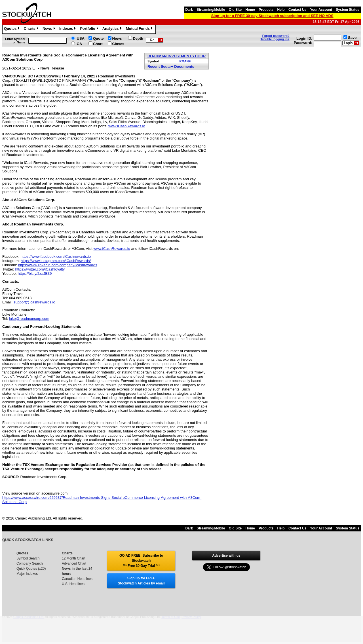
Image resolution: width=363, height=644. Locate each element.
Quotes (12, 29)
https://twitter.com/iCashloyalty (40, 269)
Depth (138, 38)
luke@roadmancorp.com (29, 319)
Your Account (321, 10)
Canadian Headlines (77, 579)
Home (250, 10)
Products (266, 10)
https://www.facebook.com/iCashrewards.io (56, 256)
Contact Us (297, 10)
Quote (98, 38)
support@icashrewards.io (34, 302)
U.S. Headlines (73, 584)
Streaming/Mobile (211, 10)
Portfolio (90, 29)
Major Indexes (27, 574)
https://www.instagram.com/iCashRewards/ (56, 261)
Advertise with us (226, 556)
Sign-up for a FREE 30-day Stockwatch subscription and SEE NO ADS (272, 16)
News (49, 29)
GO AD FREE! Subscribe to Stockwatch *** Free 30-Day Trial (141, 561)
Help (281, 10)
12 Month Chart (74, 558)
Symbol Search (28, 558)
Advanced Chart (74, 563)
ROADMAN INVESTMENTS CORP (177, 56)
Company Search (30, 563)
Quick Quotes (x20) (31, 569)
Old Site (235, 10)
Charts (32, 29)
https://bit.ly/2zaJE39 (35, 274)
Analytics (113, 29)
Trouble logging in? (275, 39)
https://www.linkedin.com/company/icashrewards (58, 265)
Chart (98, 44)
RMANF (185, 61)
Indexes (68, 29)
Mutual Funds (140, 29)
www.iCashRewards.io (127, 126)
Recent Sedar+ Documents (171, 66)
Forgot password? (276, 36)
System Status (348, 10)
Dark (189, 10)
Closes (118, 44)
